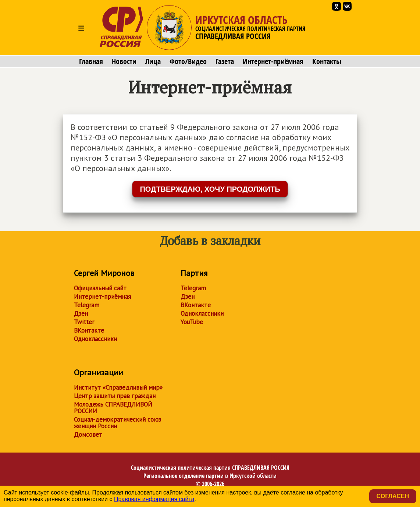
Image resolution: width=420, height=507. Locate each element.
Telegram (87, 305)
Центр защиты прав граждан (115, 396)
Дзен (81, 313)
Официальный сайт (100, 288)
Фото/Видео (188, 61)
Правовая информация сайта (154, 499)
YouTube (192, 322)
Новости (124, 61)
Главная (91, 61)
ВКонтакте (89, 330)
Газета (225, 61)
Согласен (393, 496)
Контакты (327, 61)
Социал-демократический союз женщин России (118, 423)
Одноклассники (95, 339)
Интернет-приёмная (273, 61)
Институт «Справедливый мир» (118, 387)
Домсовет (88, 435)
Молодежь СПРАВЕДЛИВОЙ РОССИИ (113, 408)
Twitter (84, 322)
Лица (153, 61)
